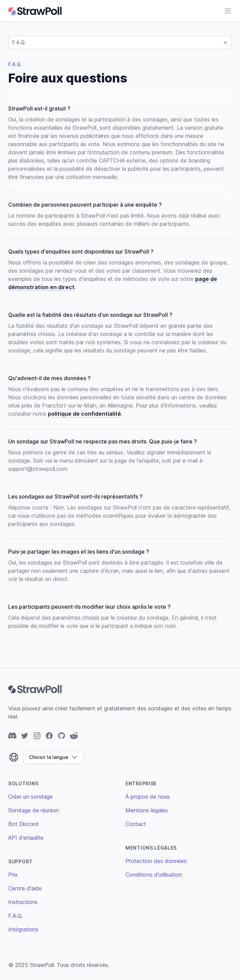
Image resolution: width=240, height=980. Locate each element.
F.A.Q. (15, 916)
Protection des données (156, 861)
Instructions (23, 902)
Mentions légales (147, 810)
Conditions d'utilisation (154, 875)
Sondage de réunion (34, 810)
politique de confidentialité (84, 414)
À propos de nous (148, 797)
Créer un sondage (30, 797)
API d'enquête (26, 838)
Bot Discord (23, 824)
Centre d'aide (25, 888)
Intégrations (23, 929)
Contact (136, 824)
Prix (13, 875)
